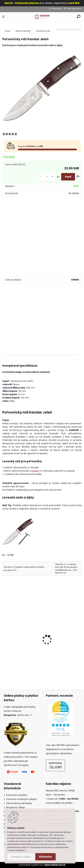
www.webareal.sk (55, 865)
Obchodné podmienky (19, 803)
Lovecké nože (43, 31)
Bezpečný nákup (16, 807)
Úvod (7, 31)
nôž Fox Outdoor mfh (58, 637)
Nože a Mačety (23, 31)
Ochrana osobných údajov (22, 799)
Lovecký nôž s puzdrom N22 (21, 637)
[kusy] (47, 177)
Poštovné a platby (17, 795)
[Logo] (42, 17)
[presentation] (4, 635)
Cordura (35, 471)
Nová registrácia (74, 9)
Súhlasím (45, 857)
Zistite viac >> (25, 715)
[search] (79, 17)
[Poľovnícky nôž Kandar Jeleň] (42, 89)
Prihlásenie (57, 9)
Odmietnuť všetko (21, 857)
